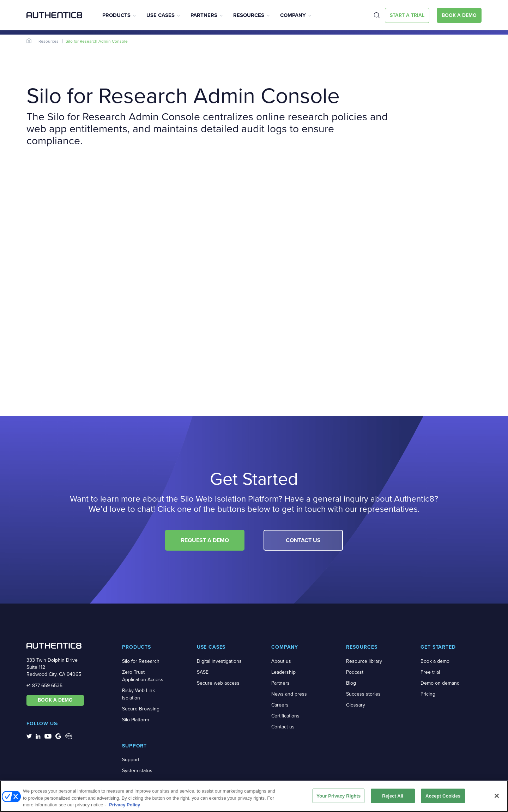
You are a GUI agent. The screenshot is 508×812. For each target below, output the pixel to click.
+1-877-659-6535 (44, 686)
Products (116, 15)
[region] (254, 796)
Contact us (283, 727)
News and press (289, 694)
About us (281, 661)
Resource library (364, 661)
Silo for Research (141, 661)
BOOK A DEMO (55, 700)
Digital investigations (219, 661)
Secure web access (218, 683)
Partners (204, 15)
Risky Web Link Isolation (138, 694)
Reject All (393, 796)
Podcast (355, 672)
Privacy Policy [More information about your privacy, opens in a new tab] (125, 805)
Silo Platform (135, 720)
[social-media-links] (29, 736)
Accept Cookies (443, 796)
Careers (280, 705)
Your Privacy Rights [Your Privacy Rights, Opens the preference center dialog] (338, 796)
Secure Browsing (141, 709)
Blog (351, 683)
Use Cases (161, 15)
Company (293, 15)
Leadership (283, 672)
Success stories (363, 694)
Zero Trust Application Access (143, 676)
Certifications (285, 716)
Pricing (428, 694)
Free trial (430, 672)
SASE (203, 672)
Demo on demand (440, 683)
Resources (249, 15)
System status (137, 771)
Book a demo (435, 661)
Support (131, 760)
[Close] (497, 796)
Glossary (356, 705)
